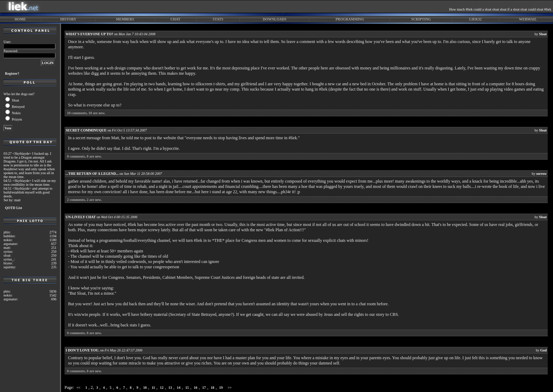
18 (213, 388)
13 (170, 388)
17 (204, 388)
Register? (12, 73)
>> (230, 388)
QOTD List (14, 208)
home (20, 19)
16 (196, 388)
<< (78, 388)
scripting (421, 19)
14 (179, 388)
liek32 (475, 19)
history (68, 19)
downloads (275, 19)
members (125, 19)
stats (218, 19)
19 (221, 388)
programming (350, 19)
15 (187, 388)
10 (145, 388)
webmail (528, 19)
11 (153, 388)
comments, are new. (86, 113)
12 (162, 388)
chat (175, 19)
